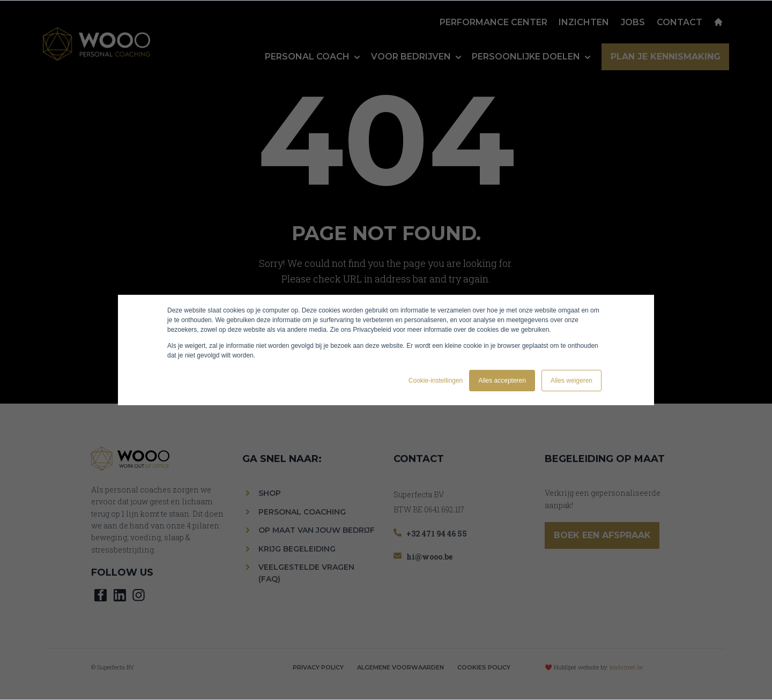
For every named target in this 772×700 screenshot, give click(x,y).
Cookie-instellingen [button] (436, 381)
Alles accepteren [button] (502, 381)
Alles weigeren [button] (571, 381)
